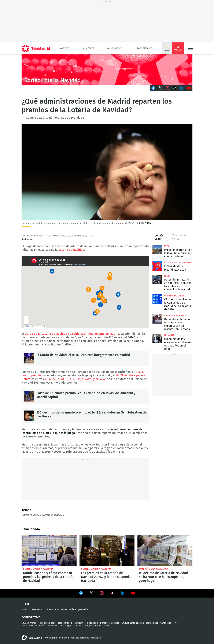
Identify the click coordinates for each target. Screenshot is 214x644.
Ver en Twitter (91, 594)
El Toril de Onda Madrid (178, 263)
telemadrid (32, 638)
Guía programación (79, 610)
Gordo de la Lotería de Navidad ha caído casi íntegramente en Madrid (72, 334)
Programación (144, 48)
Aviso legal (66, 626)
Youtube (189, 88)
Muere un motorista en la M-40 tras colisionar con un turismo (157, 249)
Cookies (78, 626)
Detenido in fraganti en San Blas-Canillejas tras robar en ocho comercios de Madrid (157, 279)
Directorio (80, 623)
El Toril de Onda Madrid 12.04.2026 (157, 266)
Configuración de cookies (97, 626)
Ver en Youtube (133, 593)
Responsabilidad (47, 623)
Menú (190, 48)
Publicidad (92, 623)
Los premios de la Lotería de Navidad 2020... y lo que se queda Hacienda (107, 550)
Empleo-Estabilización (133, 623)
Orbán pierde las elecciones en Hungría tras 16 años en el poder (157, 339)
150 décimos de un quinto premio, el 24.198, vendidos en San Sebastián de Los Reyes (29, 416)
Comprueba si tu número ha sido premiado (55, 118)
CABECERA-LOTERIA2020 (107, 70)
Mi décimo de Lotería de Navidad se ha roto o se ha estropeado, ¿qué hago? (163, 577)
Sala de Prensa (29, 623)
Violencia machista (175, 316)
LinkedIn (182, 88)
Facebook (153, 88)
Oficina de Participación (33, 626)
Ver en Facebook (81, 594)
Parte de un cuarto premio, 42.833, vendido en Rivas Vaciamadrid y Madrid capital (29, 396)
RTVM (25, 604)
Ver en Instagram (102, 593)
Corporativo (31, 617)
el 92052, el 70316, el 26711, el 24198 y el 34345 (76, 379)
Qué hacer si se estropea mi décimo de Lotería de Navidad (165, 550)
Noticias (64, 48)
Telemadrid (38, 610)
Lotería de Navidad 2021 (54, 515)
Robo (167, 276)
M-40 (167, 246)
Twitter (160, 88)
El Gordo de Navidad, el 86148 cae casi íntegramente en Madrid (29, 358)
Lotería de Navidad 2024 (154, 569)
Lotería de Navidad (71, 250)
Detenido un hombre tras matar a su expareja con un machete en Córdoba (157, 319)
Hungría (169, 335)
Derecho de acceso (110, 623)
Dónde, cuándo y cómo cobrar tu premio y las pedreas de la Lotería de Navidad (49, 550)
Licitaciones (152, 623)
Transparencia (65, 623)
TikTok (175, 88)
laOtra (64, 610)
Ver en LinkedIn (123, 593)
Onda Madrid (115, 48)
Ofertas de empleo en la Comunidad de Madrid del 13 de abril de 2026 (157, 299)
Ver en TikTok (112, 594)
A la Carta (88, 48)
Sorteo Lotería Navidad (38, 569)
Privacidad (53, 626)
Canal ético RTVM (169, 623)
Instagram (167, 88)
